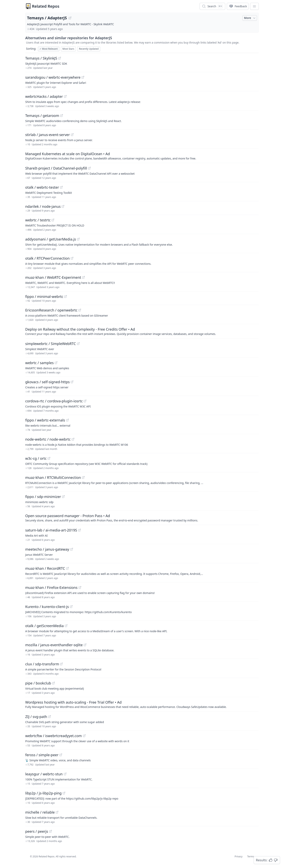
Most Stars (68, 49)
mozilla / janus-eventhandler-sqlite (54, 645)
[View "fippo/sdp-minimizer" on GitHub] (63, 497)
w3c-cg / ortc (36, 458)
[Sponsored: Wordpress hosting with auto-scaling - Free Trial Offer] (142, 704)
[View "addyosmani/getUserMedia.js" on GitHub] (78, 239)
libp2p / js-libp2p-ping (43, 793)
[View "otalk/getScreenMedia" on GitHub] (66, 626)
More (250, 18)
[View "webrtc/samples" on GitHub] (56, 363)
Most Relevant (49, 49)
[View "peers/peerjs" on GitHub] (50, 831)
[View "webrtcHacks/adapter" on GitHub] (65, 96)
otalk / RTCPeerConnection (47, 258)
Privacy (238, 856)
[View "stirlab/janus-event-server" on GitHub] (72, 135)
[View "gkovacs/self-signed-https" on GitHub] (72, 382)
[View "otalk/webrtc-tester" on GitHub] (61, 187)
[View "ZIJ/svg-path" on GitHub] (50, 717)
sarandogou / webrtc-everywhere (53, 77)
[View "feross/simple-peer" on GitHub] (61, 755)
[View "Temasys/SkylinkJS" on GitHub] (60, 58)
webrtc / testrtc (38, 220)
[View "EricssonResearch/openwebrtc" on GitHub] (80, 310)
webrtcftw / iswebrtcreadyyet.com (54, 736)
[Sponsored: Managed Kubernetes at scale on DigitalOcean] (142, 156)
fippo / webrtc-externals (45, 420)
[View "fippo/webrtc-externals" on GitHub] (67, 420)
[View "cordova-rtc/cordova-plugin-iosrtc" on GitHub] (85, 401)
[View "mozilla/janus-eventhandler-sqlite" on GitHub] (85, 645)
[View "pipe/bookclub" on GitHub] (53, 683)
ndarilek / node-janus (43, 206)
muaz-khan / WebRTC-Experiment (53, 277)
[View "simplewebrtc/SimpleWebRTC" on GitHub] (78, 344)
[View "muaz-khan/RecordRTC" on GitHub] (67, 568)
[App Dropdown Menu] (254, 6)
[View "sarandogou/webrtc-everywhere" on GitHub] (83, 77)
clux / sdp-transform (42, 664)
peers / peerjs (37, 831)
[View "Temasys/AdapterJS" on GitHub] (70, 18)
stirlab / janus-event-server (48, 135)
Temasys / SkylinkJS (41, 58)
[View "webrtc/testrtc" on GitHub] (53, 220)
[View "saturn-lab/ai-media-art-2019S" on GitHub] (79, 530)
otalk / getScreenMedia (44, 626)
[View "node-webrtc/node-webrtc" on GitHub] (73, 439)
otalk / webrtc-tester (42, 187)
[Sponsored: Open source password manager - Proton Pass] (142, 518)
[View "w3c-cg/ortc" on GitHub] (49, 458)
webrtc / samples (39, 363)
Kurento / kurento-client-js (47, 607)
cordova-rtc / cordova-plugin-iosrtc (54, 401)
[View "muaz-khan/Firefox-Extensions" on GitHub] (80, 587)
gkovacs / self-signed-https (47, 382)
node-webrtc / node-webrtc (48, 439)
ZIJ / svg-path (36, 717)
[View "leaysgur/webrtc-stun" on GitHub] (65, 774)
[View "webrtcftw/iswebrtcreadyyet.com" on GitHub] (84, 736)
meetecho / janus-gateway (47, 549)
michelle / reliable (40, 812)
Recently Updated (89, 49)
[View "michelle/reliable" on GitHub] (57, 812)
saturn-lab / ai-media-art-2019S (51, 530)
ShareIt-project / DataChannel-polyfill (56, 168)
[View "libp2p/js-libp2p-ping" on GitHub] (64, 793)
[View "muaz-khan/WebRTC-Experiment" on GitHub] (83, 277)
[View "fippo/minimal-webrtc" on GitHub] (65, 296)
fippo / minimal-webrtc (44, 296)
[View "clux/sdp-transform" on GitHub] (61, 664)
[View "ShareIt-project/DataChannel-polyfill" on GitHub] (89, 168)
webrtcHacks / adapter (44, 96)
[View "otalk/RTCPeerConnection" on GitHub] (72, 258)
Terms (251, 856)
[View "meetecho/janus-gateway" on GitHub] (72, 549)
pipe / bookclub (38, 683)
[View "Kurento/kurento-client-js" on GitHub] (71, 607)
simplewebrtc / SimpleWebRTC (51, 344)
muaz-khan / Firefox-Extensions (51, 587)
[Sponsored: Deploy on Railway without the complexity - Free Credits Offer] (142, 331)
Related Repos (46, 6)
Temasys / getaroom (42, 116)
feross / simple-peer (42, 755)
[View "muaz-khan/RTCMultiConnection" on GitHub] (83, 477)
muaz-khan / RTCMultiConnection (53, 477)
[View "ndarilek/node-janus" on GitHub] (63, 206)
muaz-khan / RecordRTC (45, 568)
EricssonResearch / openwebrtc (51, 310)
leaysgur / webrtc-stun (44, 774)
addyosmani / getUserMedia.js (51, 239)
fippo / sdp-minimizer (43, 497)
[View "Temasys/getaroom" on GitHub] (62, 116)
